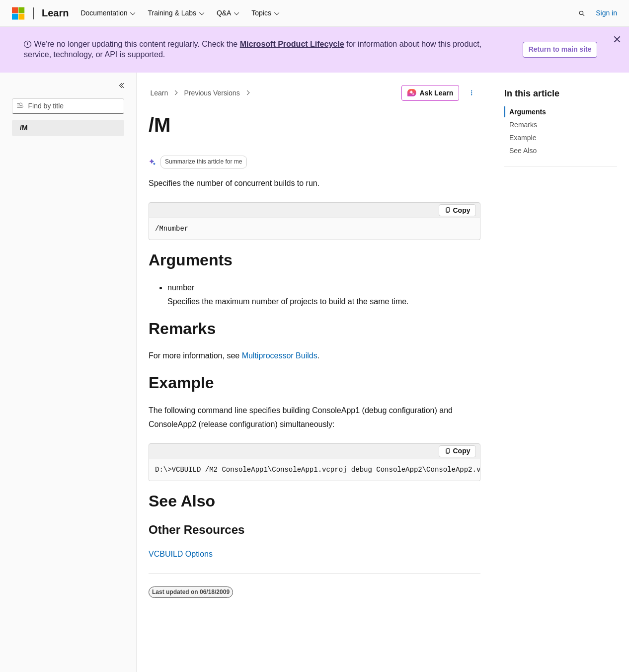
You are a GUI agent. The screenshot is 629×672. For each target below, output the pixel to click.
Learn (159, 93)
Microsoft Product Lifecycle (292, 44)
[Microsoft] (18, 13)
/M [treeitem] (24, 128)
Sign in (606, 13)
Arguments (528, 112)
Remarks (523, 125)
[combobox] (68, 106)
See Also (523, 151)
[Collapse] (122, 85)
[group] (314, 470)
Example (523, 138)
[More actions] (472, 93)
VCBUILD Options (181, 554)
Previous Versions (212, 93)
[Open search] (582, 13)
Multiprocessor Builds (280, 356)
